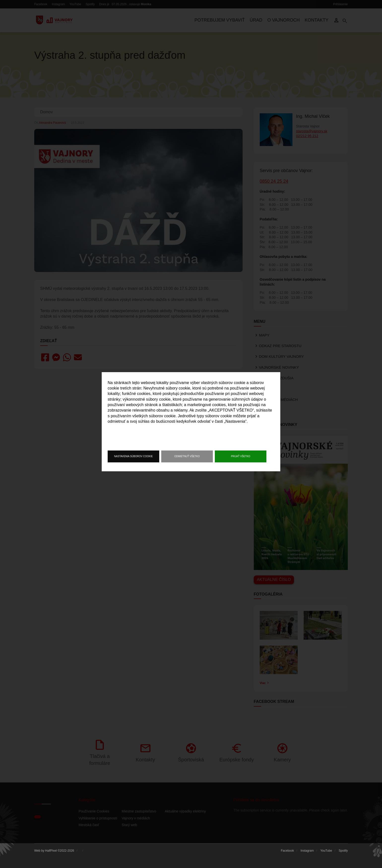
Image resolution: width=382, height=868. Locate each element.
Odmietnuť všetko (187, 456)
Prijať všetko (241, 456)
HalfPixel (51, 851)
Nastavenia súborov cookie (133, 456)
